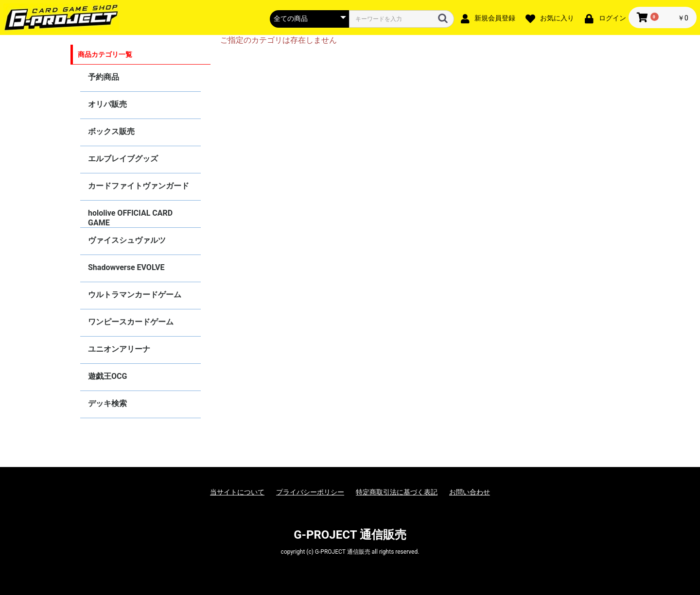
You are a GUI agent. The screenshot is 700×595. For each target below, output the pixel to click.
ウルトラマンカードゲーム (135, 295)
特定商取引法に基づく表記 (397, 492)
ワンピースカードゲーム (131, 322)
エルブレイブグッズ (123, 159)
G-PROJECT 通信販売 (350, 535)
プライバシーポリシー (310, 492)
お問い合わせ (470, 492)
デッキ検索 (107, 403)
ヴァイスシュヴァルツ (127, 240)
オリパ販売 (107, 104)
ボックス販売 (111, 131)
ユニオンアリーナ (119, 349)
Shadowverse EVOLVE (126, 267)
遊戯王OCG (107, 376)
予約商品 (104, 77)
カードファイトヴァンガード (139, 186)
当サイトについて (237, 492)
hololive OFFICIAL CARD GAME (130, 218)
